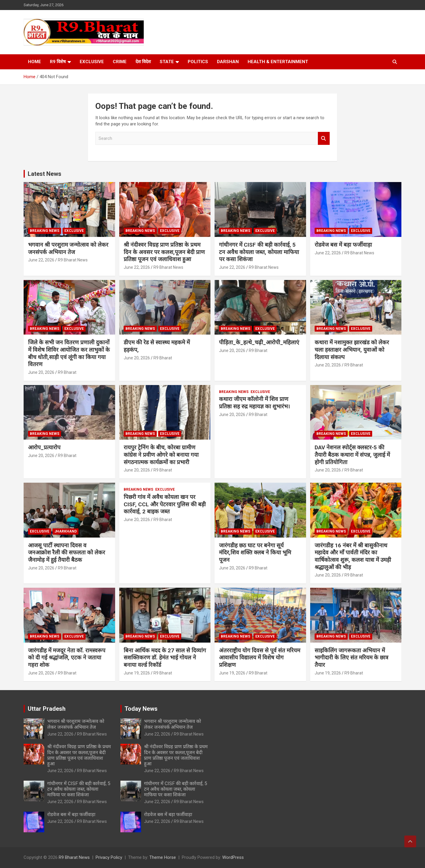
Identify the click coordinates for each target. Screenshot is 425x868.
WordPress (233, 857)
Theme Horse (163, 857)
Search (324, 139)
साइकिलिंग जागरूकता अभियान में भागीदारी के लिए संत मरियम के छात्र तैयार (351, 658)
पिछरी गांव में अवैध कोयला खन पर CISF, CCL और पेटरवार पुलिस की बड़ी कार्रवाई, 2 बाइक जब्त (165, 504)
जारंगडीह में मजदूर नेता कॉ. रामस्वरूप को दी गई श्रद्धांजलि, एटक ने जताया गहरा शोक (67, 658)
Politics (198, 62)
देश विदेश (143, 62)
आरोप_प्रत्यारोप (44, 447)
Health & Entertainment (278, 62)
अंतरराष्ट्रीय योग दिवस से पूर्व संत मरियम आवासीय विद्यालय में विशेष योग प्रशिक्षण (260, 658)
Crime (120, 62)
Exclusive (92, 62)
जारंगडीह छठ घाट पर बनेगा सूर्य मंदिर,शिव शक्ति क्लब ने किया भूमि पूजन (255, 553)
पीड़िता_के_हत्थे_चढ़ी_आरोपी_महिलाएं (259, 342)
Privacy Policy (109, 857)
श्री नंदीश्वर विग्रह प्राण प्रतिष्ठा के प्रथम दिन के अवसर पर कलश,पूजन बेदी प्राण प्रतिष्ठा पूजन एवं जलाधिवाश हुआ (164, 252)
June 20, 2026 (41, 372)
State (167, 62)
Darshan (228, 62)
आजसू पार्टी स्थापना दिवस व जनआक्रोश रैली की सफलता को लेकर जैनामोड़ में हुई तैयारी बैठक (67, 553)
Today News (141, 709)
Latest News (45, 174)
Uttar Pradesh (47, 709)
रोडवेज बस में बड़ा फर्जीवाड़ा (343, 245)
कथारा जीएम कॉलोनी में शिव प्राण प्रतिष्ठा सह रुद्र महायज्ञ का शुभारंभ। (254, 403)
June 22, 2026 (41, 260)
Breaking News (45, 231)
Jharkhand (66, 531)
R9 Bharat (67, 372)
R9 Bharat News (73, 260)
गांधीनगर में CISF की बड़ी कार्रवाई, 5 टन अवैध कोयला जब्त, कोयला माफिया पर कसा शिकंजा (259, 252)
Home (35, 62)
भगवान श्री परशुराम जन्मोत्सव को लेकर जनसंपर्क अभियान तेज (68, 248)
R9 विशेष (58, 62)
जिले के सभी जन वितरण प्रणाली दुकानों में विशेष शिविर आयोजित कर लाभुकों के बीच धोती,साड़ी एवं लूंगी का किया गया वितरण (69, 353)
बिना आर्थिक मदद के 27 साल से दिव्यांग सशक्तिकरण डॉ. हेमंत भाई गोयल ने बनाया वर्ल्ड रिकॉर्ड (165, 658)
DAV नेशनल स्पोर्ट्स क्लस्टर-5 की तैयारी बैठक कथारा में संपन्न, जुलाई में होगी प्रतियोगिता (352, 455)
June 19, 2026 (137, 673)
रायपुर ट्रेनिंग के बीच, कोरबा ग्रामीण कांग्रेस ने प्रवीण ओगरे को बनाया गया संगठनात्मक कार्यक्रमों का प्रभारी (161, 455)
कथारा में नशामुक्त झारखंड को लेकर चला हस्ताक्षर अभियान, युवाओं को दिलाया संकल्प (352, 350)
